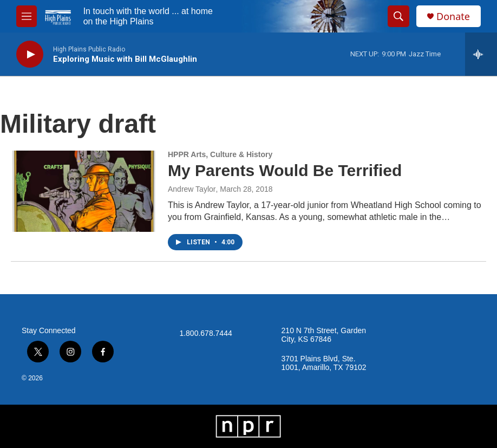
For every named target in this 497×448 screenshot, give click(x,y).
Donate (453, 17)
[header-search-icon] (398, 16)
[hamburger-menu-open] (27, 16)
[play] (30, 54)
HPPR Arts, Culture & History (220, 154)
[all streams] (481, 54)
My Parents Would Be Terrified (285, 170)
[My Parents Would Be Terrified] (84, 191)
